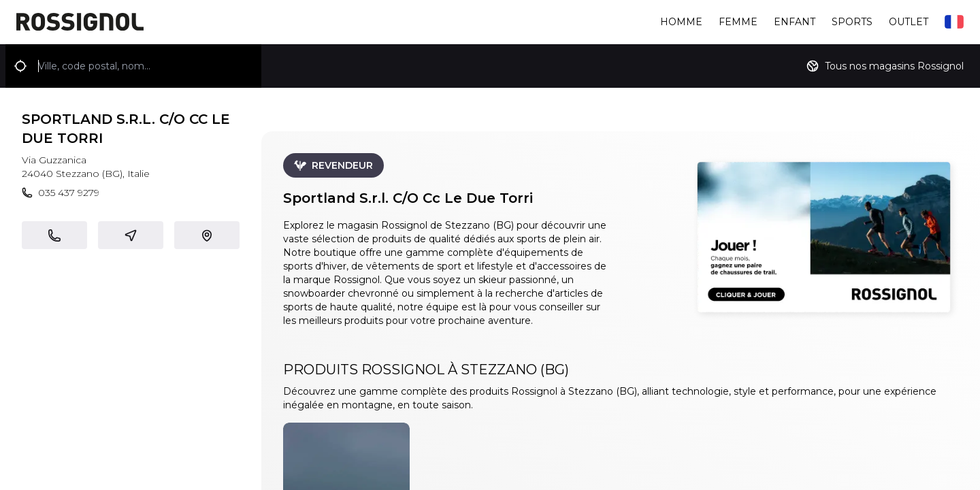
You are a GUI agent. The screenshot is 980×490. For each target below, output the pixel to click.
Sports (852, 22)
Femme (738, 22)
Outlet (909, 22)
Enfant (795, 22)
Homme (681, 22)
